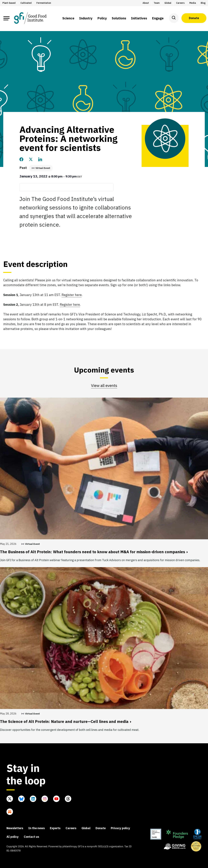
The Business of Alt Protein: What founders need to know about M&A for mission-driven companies (94, 552)
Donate (194, 18)
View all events (104, 385)
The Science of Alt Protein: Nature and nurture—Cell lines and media (66, 721)
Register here (72, 295)
